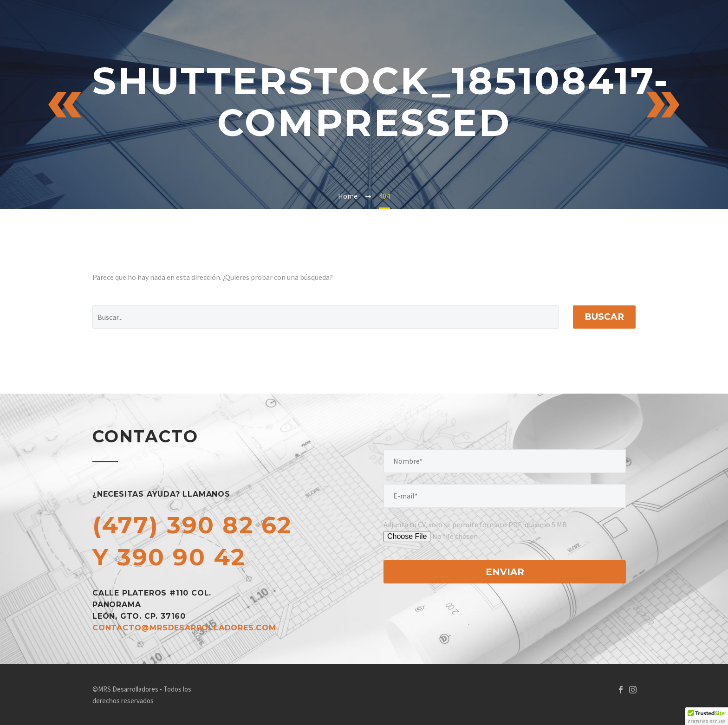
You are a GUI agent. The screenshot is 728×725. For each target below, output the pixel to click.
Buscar (604, 317)
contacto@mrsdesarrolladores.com (184, 628)
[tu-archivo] (456, 536)
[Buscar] (326, 317)
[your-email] (505, 496)
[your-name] (505, 461)
